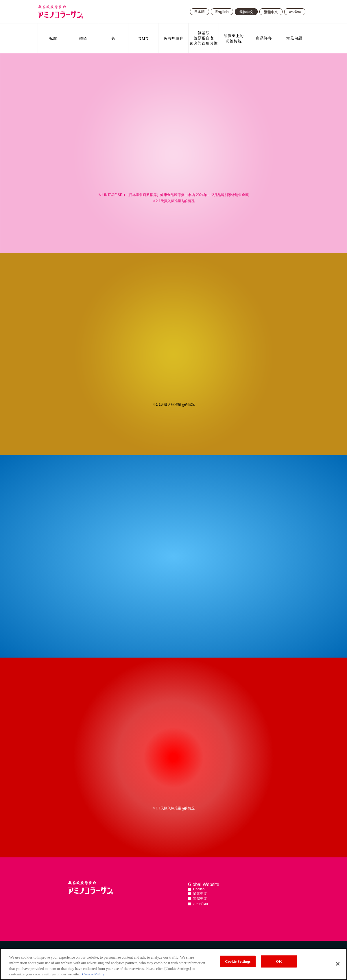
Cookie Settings (238, 961)
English (199, 889)
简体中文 (200, 894)
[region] (173, 964)
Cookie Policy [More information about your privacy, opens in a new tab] (93, 974)
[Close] (338, 964)
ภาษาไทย (201, 904)
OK (279, 961)
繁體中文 (200, 898)
